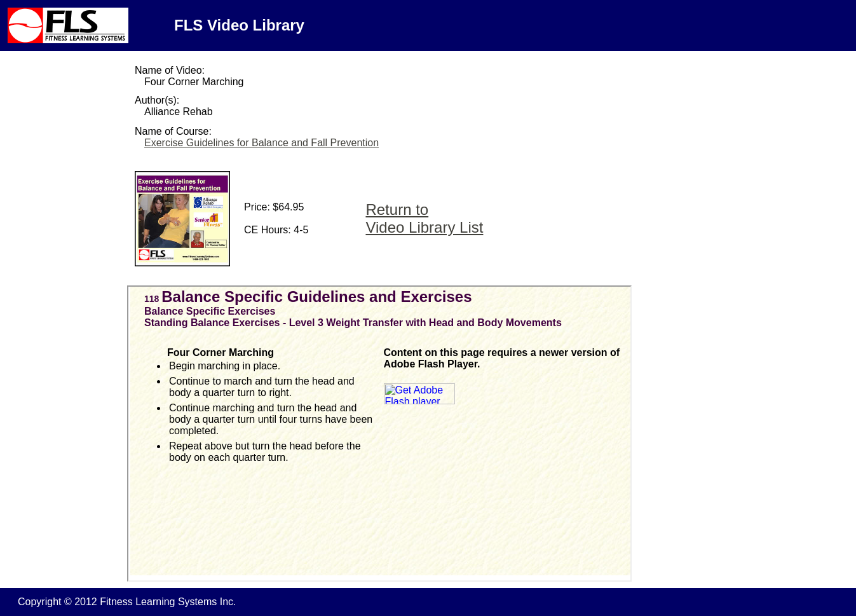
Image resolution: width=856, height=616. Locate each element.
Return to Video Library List (424, 218)
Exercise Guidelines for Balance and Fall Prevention (262, 143)
